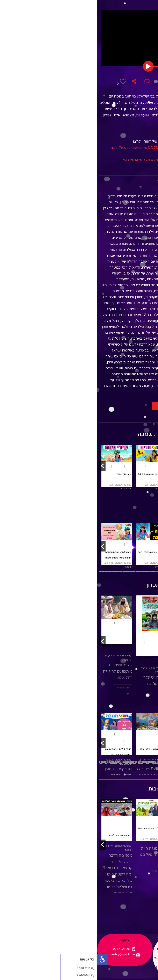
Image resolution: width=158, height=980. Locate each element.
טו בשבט (64, 734)
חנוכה (43, 642)
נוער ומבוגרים (97, 637)
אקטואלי (16, 820)
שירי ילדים (90, 466)
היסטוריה (12, 734)
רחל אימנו (14, 630)
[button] (72, 406)
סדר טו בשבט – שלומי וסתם (56, 749)
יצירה (24, 544)
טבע (66, 820)
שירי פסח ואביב (27, 474)
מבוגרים (91, 645)
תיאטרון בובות (77, 88)
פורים (66, 466)
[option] (89, 466)
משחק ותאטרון (78, 82)
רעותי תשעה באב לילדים (23, 835)
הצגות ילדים (62, 642)
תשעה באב (28, 820)
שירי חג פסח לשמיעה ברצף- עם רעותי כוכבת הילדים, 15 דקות (91, 748)
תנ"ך (18, 637)
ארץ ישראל (51, 734)
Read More (26, 688)
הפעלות (12, 623)
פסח (95, 82)
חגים (85, 637)
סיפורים (100, 826)
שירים (79, 466)
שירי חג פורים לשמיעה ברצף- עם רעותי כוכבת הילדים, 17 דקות (90, 480)
